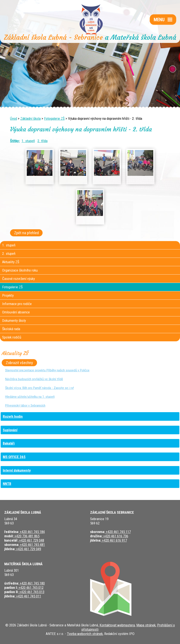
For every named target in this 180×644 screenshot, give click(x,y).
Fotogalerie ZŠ (54, 118)
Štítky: (15, 141)
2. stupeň (9, 254)
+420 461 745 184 (32, 532)
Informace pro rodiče (17, 304)
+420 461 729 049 (28, 549)
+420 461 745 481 (32, 545)
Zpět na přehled (26, 233)
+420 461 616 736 (115, 536)
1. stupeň (28, 141)
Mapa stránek (146, 625)
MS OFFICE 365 (14, 457)
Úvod (13, 118)
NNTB (7, 484)
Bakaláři (9, 443)
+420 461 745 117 (118, 532)
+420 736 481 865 (26, 536)
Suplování (10, 430)
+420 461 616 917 (114, 540)
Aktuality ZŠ (11, 262)
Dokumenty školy (14, 320)
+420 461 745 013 (31, 592)
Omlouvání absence (16, 312)
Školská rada (11, 329)
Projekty (8, 295)
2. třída (42, 141)
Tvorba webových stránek (85, 634)
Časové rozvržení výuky (19, 279)
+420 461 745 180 (32, 583)
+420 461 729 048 (31, 540)
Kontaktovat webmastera (117, 625)
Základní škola (30, 118)
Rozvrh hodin (13, 416)
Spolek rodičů (12, 337)
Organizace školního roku (20, 270)
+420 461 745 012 (30, 588)
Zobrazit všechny (19, 363)
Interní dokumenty (17, 470)
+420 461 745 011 (28, 596)
